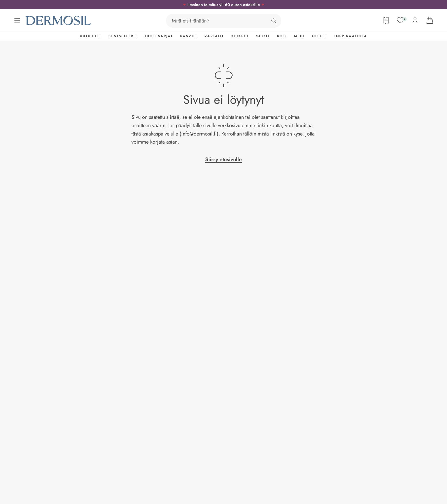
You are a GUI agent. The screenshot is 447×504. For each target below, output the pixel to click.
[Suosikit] (400, 20)
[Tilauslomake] (386, 20)
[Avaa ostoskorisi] (430, 20)
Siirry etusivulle (223, 159)
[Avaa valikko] (17, 20)
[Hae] (274, 21)
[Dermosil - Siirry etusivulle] (59, 21)
